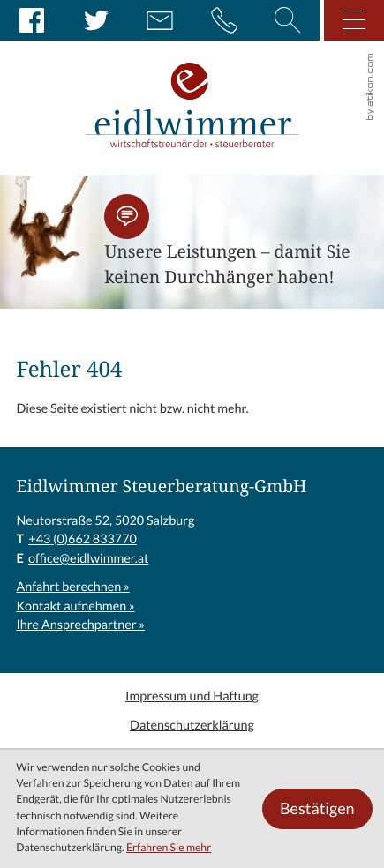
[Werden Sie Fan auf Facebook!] (32, 20)
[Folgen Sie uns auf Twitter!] (96, 20)
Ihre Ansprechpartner (76, 625)
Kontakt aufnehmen (71, 606)
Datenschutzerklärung (192, 725)
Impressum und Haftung (192, 696)
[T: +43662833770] (82, 540)
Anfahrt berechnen (68, 587)
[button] (127, 217)
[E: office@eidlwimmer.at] (160, 20)
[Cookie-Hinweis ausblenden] (317, 809)
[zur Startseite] (192, 87)
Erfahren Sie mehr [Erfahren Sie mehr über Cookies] (169, 848)
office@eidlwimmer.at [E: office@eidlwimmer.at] (88, 558)
